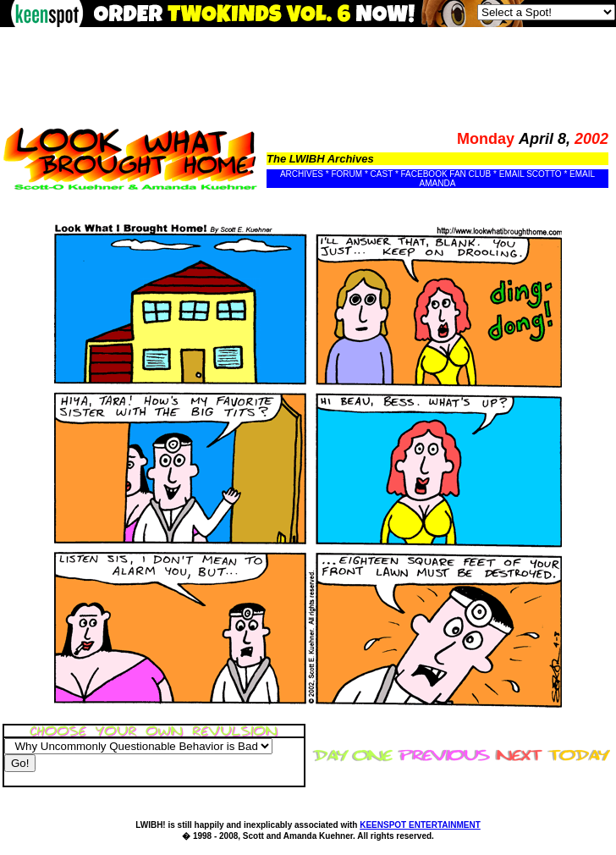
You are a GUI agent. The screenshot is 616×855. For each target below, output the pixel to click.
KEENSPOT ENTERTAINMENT (420, 825)
